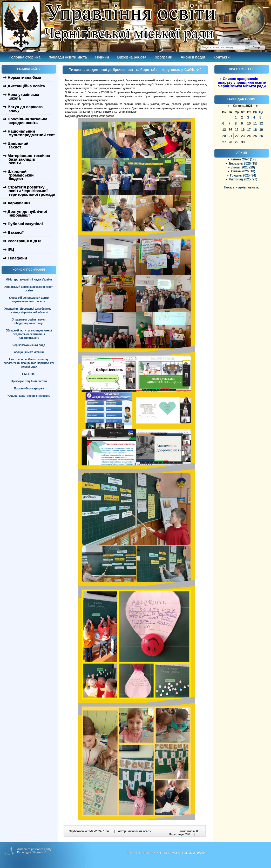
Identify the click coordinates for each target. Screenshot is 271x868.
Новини (102, 57)
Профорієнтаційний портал (29, 381)
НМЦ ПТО (29, 374)
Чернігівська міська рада (29, 345)
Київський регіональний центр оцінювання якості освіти (29, 299)
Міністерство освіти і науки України (29, 279)
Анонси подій (193, 57)
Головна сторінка (25, 57)
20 (224, 136)
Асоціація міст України (29, 352)
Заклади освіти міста (68, 57)
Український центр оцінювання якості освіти (29, 289)
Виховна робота (132, 57)
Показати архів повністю (242, 187)
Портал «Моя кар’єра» (29, 388)
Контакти (222, 57)
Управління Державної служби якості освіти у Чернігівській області (29, 310)
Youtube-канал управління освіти (29, 396)
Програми (164, 57)
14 (230, 129)
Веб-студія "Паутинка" (32, 852)
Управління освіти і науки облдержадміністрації (29, 321)
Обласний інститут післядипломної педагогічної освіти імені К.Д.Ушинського (29, 334)
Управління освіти (139, 831)
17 (249, 130)
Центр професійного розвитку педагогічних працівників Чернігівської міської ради (29, 363)
